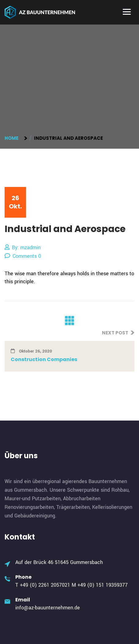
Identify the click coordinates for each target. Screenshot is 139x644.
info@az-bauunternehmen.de (48, 608)
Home (12, 138)
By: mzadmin (23, 248)
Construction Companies (44, 359)
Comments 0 (23, 256)
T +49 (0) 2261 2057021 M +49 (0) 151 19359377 (71, 585)
